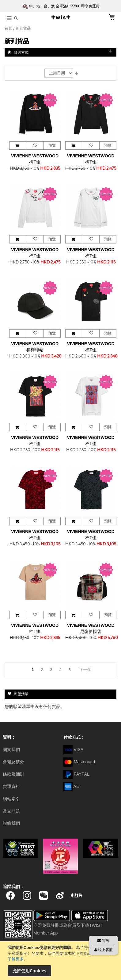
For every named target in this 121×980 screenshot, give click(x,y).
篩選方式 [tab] (21, 52)
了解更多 (16, 959)
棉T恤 (35, 162)
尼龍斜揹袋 (91, 631)
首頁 (9, 28)
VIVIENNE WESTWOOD (35, 156)
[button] (35, 146)
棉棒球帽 (35, 350)
